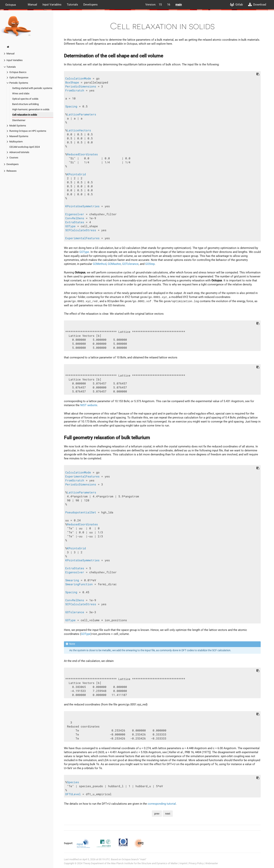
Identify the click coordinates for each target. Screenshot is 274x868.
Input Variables (52, 5)
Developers (90, 5)
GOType (70, 226)
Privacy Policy (196, 863)
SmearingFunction (79, 584)
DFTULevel (73, 794)
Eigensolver (75, 214)
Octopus (11, 5)
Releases (12, 171)
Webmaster (212, 863)
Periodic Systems (19, 83)
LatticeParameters (82, 114)
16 (169, 5)
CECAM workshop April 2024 (25, 147)
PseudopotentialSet (81, 512)
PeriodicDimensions (81, 86)
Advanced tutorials (19, 152)
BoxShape (72, 82)
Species (73, 782)
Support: (69, 843)
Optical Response (19, 77)
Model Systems (18, 126)
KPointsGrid (76, 174)
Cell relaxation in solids (25, 115)
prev (157, 814)
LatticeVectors (79, 130)
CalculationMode (78, 78)
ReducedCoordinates (82, 154)
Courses (14, 158)
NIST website (89, 405)
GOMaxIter (114, 264)
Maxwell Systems (19, 136)
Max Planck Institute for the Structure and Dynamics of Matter (144, 863)
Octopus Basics (18, 72)
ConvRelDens (75, 218)
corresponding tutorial (162, 804)
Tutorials (72, 5)
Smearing (72, 580)
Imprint (183, 863)
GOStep (150, 264)
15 (160, 5)
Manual (32, 5)
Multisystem (16, 142)
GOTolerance (130, 264)
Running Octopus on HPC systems (28, 131)
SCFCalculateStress (81, 230)
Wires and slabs (21, 93)
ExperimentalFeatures (82, 238)
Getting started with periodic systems (32, 88)
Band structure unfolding (25, 104)
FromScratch (75, 90)
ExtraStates (75, 222)
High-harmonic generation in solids (31, 109)
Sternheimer (19, 120)
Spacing (71, 106)
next (168, 814)
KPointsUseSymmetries (82, 206)
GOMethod (100, 264)
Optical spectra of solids (25, 99)
